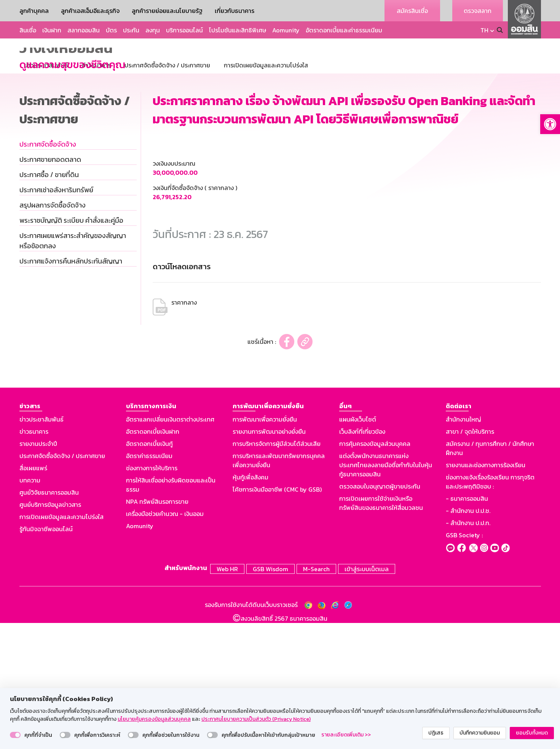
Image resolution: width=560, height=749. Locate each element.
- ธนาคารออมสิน (467, 626)
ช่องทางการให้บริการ (152, 596)
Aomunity (286, 30)
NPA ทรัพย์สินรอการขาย (157, 629)
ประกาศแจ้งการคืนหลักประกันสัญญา (71, 389)
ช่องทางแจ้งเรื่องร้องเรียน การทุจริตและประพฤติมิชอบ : (490, 609)
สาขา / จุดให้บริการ (470, 559)
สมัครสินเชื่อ (412, 11)
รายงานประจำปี (38, 571)
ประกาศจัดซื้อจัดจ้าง (48, 272)
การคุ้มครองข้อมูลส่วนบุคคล (375, 571)
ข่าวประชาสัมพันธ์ (41, 547)
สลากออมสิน (84, 30)
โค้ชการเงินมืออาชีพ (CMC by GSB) (277, 617)
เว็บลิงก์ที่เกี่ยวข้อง (362, 559)
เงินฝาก (52, 30)
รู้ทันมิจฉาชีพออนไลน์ (46, 656)
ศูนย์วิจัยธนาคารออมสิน (49, 620)
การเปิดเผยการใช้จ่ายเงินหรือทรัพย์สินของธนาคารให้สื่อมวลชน (381, 631)
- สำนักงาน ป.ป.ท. (468, 650)
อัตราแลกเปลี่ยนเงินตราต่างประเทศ (170, 547)
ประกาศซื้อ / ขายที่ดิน (49, 302)
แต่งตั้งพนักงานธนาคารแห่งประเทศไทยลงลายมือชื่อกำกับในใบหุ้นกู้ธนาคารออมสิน (386, 592)
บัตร (111, 30)
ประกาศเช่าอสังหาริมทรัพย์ (56, 317)
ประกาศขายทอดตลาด (50, 287)
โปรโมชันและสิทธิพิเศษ (238, 30)
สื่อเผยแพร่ (33, 596)
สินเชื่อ (28, 30)
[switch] (15, 735)
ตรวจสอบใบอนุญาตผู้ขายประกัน (380, 614)
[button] (550, 124)
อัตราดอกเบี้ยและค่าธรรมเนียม (344, 30)
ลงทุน (153, 30)
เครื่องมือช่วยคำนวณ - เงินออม (165, 641)
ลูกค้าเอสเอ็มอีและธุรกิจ (90, 11)
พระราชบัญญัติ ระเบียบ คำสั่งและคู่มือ (71, 348)
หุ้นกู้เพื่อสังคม (250, 605)
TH (484, 30)
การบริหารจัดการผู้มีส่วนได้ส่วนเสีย (277, 571)
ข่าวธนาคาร (34, 559)
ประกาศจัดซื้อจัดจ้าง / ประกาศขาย (62, 583)
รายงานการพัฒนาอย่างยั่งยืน (269, 559)
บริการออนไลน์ (184, 30)
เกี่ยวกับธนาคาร (235, 11)
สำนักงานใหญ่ (463, 547)
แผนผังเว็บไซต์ (358, 547)
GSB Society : (464, 663)
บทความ (30, 608)
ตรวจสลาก (478, 11)
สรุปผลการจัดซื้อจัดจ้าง (53, 333)
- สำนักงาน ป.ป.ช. (468, 638)
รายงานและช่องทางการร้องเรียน (486, 592)
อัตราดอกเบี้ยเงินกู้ (149, 571)
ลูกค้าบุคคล (34, 11)
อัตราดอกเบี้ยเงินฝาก (153, 559)
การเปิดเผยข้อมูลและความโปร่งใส (61, 644)
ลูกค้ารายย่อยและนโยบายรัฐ (167, 11)
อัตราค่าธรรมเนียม (149, 583)
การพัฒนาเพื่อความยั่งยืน (265, 547)
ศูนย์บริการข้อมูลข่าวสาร (50, 632)
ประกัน (131, 30)
